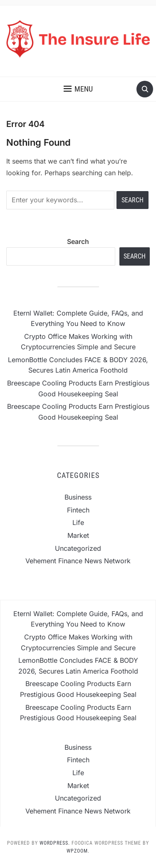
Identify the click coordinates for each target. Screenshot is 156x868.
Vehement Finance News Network (78, 561)
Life (78, 522)
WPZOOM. (78, 851)
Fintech (78, 510)
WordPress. (55, 843)
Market (78, 535)
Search (78, 241)
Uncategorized (78, 548)
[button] (78, 89)
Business (78, 497)
